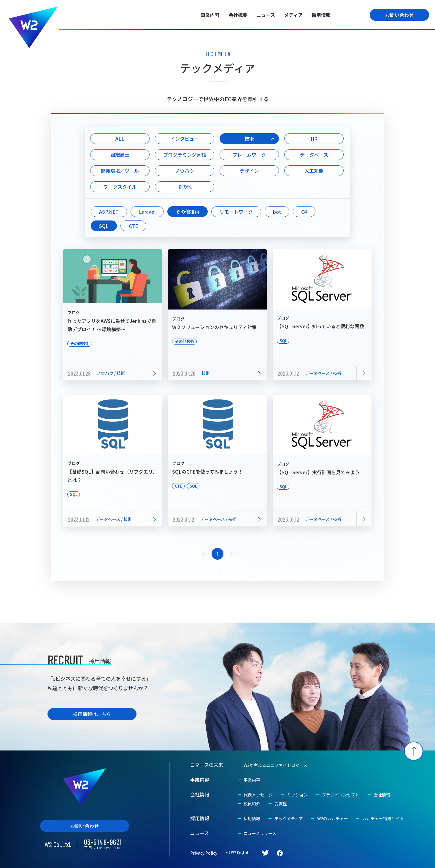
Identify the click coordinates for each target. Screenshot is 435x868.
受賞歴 (281, 804)
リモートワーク (236, 212)
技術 (249, 139)
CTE (133, 226)
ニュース (266, 15)
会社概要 (238, 15)
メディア (293, 15)
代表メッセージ (258, 795)
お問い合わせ (399, 15)
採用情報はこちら (92, 714)
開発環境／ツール (120, 171)
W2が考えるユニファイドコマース (276, 765)
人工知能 (314, 171)
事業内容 (210, 15)
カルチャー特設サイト (383, 818)
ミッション (297, 795)
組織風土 (120, 155)
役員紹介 (252, 804)
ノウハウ (185, 171)
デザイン (249, 171)
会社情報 (200, 794)
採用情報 (321, 15)
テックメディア (289, 818)
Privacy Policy (204, 853)
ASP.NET (109, 212)
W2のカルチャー (333, 818)
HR (314, 139)
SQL (104, 226)
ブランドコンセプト (341, 795)
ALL (120, 139)
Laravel (147, 212)
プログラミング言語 (185, 155)
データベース (314, 155)
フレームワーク (249, 155)
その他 (185, 187)
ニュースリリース (260, 833)
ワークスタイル (120, 187)
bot (277, 212)
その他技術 (188, 212)
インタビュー (185, 139)
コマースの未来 (207, 765)
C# (304, 212)
